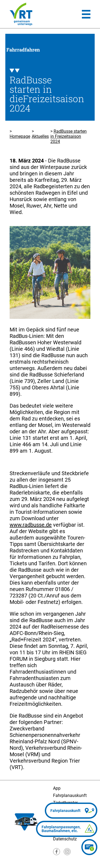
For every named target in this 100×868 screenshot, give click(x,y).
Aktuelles (40, 136)
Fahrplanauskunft (70, 795)
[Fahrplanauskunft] (71, 811)
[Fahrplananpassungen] (67, 829)
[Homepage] (21, 14)
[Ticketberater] (89, 847)
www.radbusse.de (31, 525)
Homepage (20, 136)
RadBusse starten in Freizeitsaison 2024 (69, 136)
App (57, 788)
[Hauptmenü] (86, 14)
